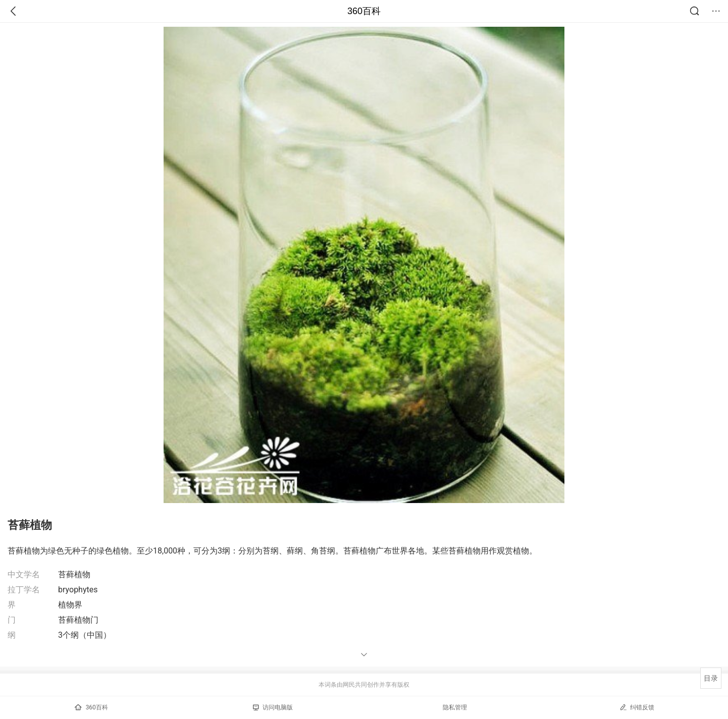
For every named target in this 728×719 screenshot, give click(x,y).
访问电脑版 (273, 707)
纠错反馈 (637, 707)
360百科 (364, 11)
